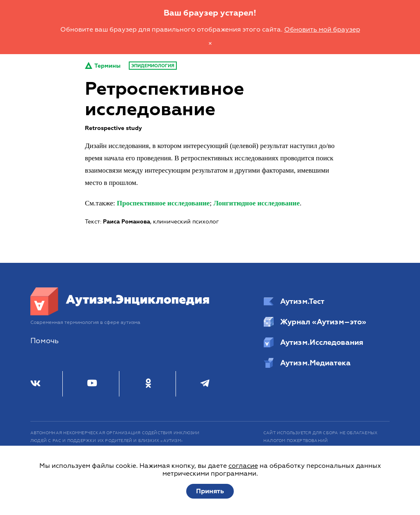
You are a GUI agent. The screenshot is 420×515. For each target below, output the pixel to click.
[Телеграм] (205, 384)
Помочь (45, 341)
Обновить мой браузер (322, 30)
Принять (210, 491)
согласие (243, 466)
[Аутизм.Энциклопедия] (120, 313)
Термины (103, 66)
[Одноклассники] (148, 384)
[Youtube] (92, 384)
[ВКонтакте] (35, 384)
